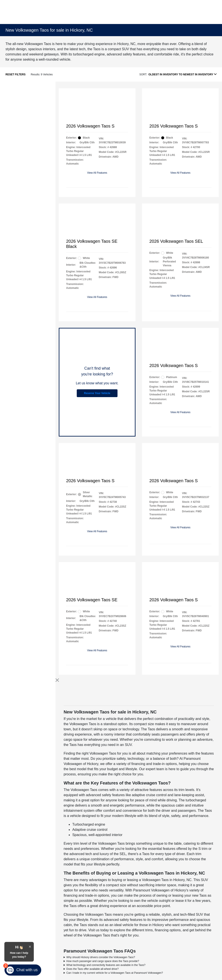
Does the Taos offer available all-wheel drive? (92, 969)
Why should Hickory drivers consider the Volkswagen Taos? (101, 957)
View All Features (97, 173)
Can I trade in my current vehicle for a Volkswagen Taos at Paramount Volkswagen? (115, 973)
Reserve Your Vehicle (97, 393)
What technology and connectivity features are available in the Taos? (106, 965)
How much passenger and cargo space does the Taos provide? (103, 961)
